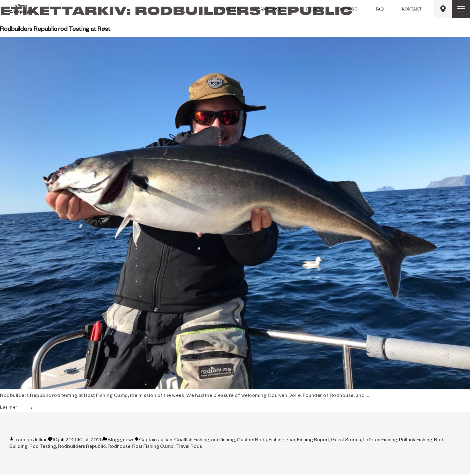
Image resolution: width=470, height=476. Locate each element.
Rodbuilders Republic (82, 447)
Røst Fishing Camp (153, 447)
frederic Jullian (31, 441)
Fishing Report (313, 441)
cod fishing (223, 441)
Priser (313, 9)
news (129, 441)
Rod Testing (43, 447)
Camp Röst (269, 9)
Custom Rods (252, 441)
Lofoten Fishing (380, 441)
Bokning (348, 9)
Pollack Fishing (416, 441)
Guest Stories (346, 441)
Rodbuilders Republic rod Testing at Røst (55, 30)
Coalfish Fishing (192, 441)
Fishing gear (282, 441)
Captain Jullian (156, 441)
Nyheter (229, 9)
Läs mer (12, 408)
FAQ (380, 9)
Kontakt (412, 9)
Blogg (114, 441)
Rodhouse (119, 447)
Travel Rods (189, 447)
